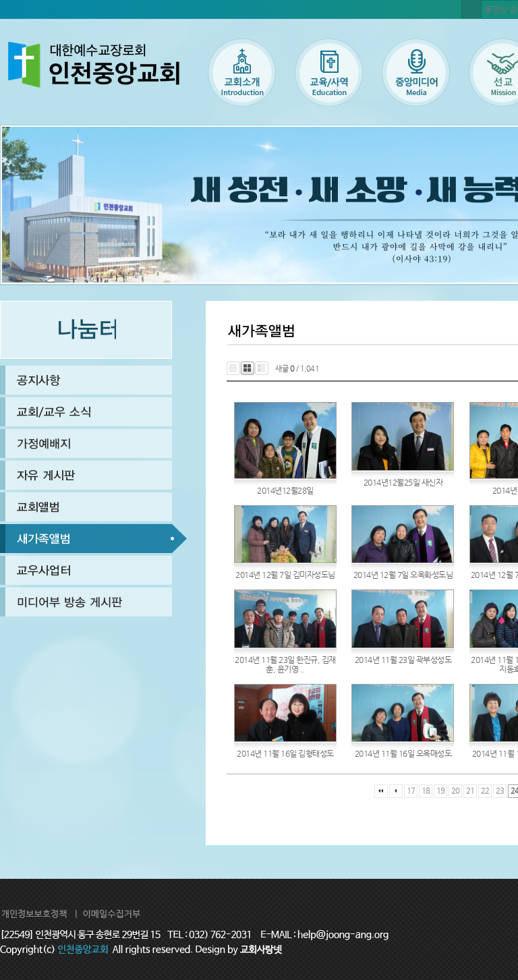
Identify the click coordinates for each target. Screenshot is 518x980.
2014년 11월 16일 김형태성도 (285, 753)
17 (411, 791)
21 (470, 791)
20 (456, 791)
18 (426, 791)
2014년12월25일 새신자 (403, 482)
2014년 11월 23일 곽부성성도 (403, 660)
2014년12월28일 (285, 490)
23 (500, 791)
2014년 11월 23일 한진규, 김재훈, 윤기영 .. (285, 664)
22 (485, 791)
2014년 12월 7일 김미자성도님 (285, 575)
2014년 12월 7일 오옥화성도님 (403, 575)
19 (441, 791)
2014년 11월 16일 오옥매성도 (403, 753)
